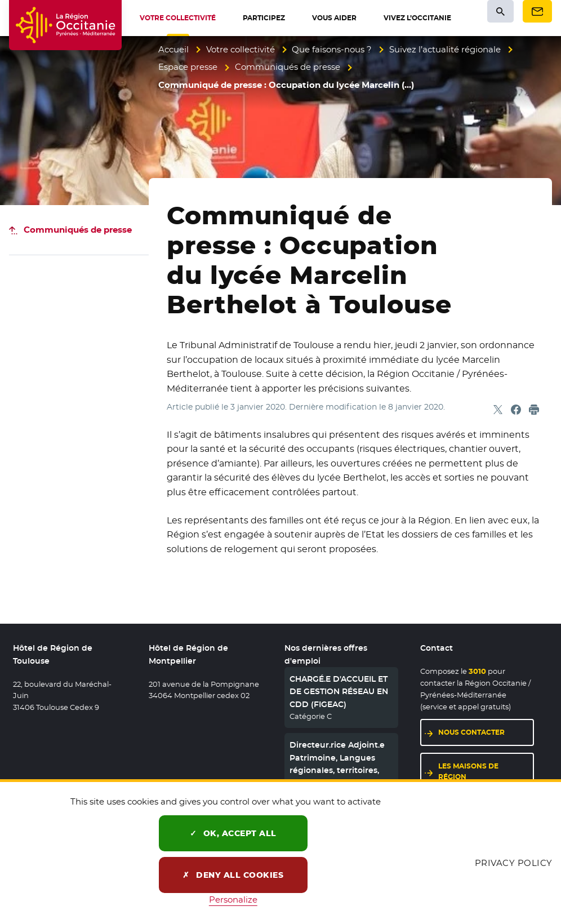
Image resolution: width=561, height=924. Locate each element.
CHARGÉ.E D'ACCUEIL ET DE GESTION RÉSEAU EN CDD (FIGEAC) (339, 692)
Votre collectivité (241, 49)
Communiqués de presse (288, 67)
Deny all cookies (233, 875)
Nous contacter (471, 732)
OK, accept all (233, 833)
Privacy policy (514, 863)
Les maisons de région (468, 771)
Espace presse (188, 67)
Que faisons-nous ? (332, 49)
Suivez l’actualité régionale (445, 49)
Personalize (233, 899)
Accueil (173, 49)
